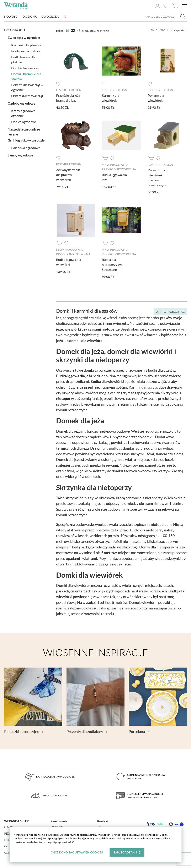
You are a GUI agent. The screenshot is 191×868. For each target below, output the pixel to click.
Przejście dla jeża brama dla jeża (68, 98)
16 (67, 31)
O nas (8, 826)
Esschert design (69, 90)
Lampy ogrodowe (20, 155)
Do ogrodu (50, 17)
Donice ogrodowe (24, 121)
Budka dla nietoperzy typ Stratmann (112, 264)
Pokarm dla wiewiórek (156, 98)
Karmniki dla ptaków (26, 45)
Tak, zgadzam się (127, 852)
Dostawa (58, 826)
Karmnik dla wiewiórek (110, 98)
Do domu (30, 17)
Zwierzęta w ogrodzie (24, 37)
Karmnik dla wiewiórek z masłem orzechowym (157, 177)
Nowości (11, 17)
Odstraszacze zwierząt (27, 95)
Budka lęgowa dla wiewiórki (69, 261)
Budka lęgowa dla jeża (114, 176)
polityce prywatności (61, 842)
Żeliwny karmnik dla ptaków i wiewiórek (68, 174)
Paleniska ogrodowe (26, 147)
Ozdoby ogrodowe (22, 103)
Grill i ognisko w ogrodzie (26, 140)
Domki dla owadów (25, 68)
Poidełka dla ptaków (26, 51)
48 (79, 31)
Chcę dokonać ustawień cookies (77, 852)
